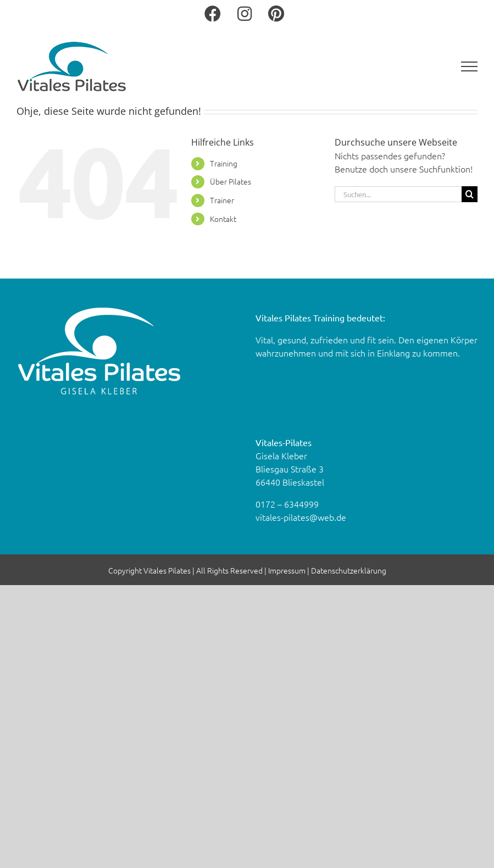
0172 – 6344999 (287, 504)
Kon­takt (223, 219)
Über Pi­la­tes (231, 181)
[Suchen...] (398, 194)
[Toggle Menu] (470, 66)
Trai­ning (224, 163)
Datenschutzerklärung (349, 570)
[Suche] (470, 194)
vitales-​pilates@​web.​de (301, 517)
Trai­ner (222, 200)
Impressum (287, 570)
